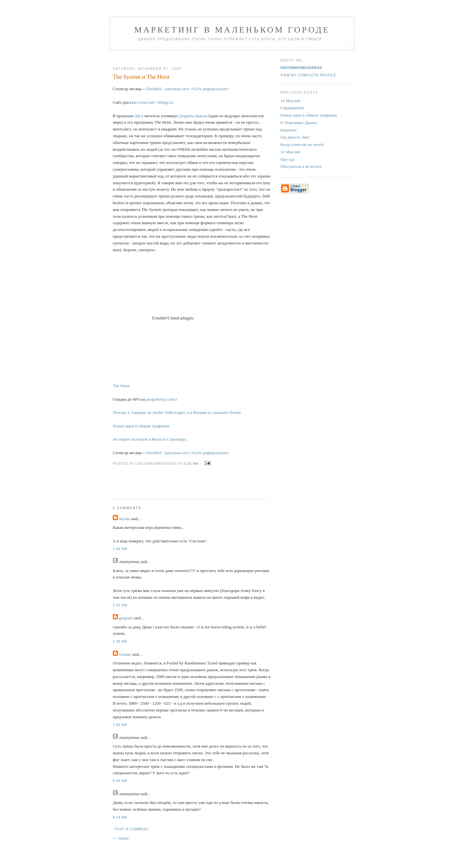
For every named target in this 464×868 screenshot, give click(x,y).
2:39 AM (120, 641)
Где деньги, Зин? (295, 137)
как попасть (142, 102)
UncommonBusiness (301, 68)
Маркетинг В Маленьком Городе (232, 30)
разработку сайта (162, 399)
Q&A (139, 116)
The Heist (121, 386)
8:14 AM (120, 817)
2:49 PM (120, 549)
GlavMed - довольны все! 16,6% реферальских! (187, 89)
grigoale (126, 618)
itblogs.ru (165, 102)
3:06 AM (120, 725)
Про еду (287, 159)
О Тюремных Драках (299, 123)
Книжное (289, 130)
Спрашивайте (292, 108)
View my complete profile (308, 75)
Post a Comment (132, 829)
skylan (124, 519)
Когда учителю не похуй (302, 144)
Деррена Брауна (193, 116)
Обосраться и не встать (301, 166)
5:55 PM (120, 605)
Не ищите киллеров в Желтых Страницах (150, 439)
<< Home (121, 838)
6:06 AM (120, 781)
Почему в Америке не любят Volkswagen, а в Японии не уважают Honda (177, 412)
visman (125, 654)
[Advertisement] (189, 56)
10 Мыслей (290, 101)
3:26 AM (191, 464)
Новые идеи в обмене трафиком (141, 426)
